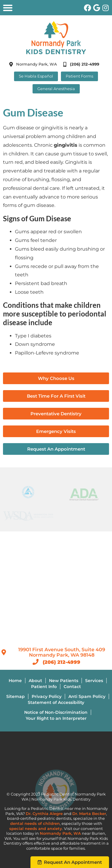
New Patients (64, 681)
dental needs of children (35, 824)
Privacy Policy (47, 696)
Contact (72, 687)
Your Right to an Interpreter (56, 718)
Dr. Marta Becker (89, 814)
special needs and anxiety (36, 829)
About (35, 681)
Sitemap (16, 696)
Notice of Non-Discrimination (56, 712)
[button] (8, 8)
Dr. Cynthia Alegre (44, 814)
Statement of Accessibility (56, 702)
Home (15, 681)
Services (94, 681)
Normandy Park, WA (60, 833)
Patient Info (44, 687)
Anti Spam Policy (87, 696)
